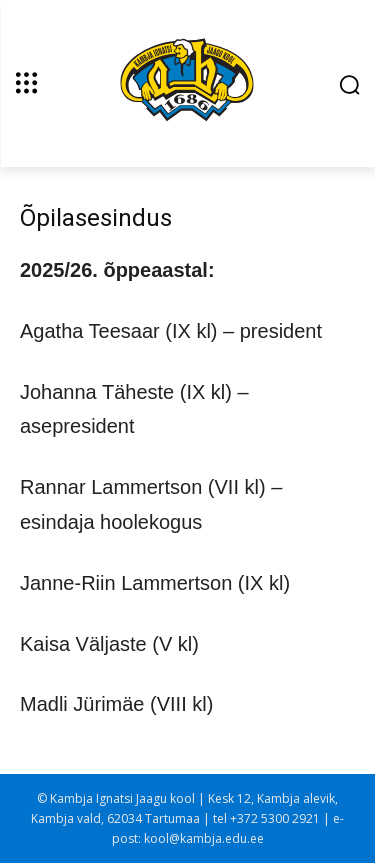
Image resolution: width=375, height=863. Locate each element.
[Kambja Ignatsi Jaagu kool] (187, 82)
